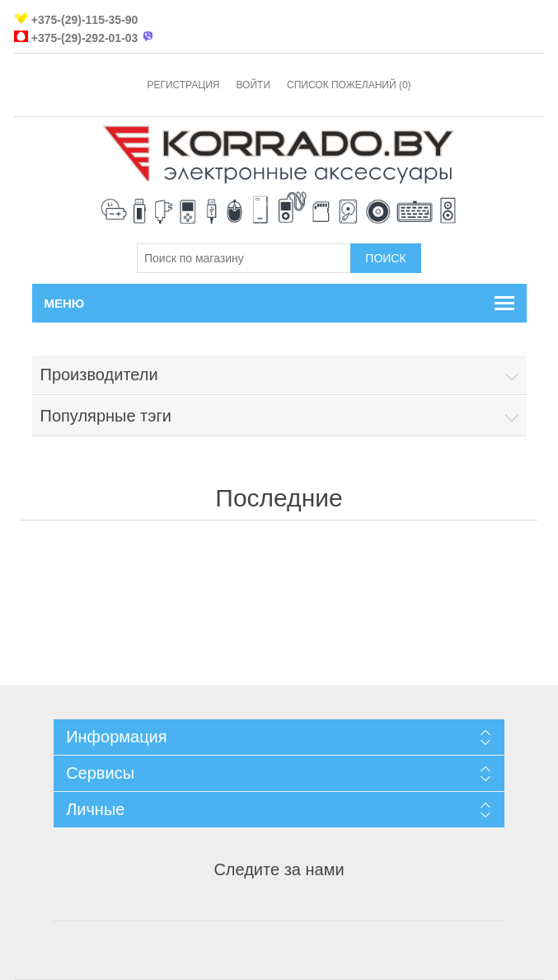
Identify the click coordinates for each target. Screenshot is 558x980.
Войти (253, 85)
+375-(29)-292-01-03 (85, 38)
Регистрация (183, 85)
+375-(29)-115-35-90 (85, 20)
